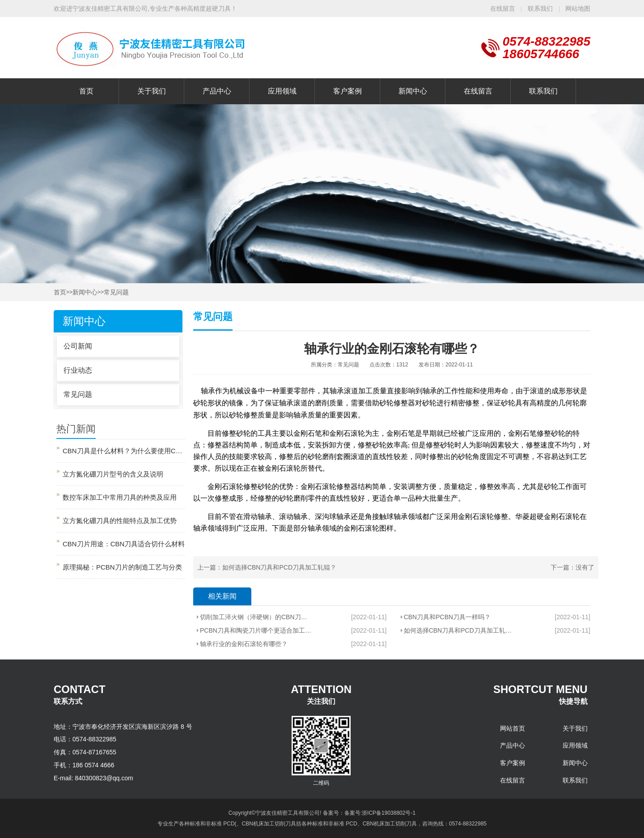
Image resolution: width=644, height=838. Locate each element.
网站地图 (578, 9)
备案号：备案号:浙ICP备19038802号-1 (369, 813)
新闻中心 (413, 91)
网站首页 (513, 728)
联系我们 (541, 9)
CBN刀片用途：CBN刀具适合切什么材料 (124, 544)
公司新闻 (78, 346)
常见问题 (116, 292)
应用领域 (282, 91)
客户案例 (347, 91)
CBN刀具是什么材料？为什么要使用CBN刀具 (124, 451)
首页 (86, 91)
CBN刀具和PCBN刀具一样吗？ (447, 617)
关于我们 (152, 91)
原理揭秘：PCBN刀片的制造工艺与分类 (122, 567)
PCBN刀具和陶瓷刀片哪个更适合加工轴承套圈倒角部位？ (256, 630)
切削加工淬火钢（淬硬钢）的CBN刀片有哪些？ (256, 617)
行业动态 (78, 370)
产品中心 (217, 91)
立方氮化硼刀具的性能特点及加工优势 (120, 521)
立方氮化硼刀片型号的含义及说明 (113, 474)
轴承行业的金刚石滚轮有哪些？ (244, 644)
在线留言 (503, 9)
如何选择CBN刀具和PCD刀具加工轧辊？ (279, 567)
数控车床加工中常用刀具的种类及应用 (120, 497)
